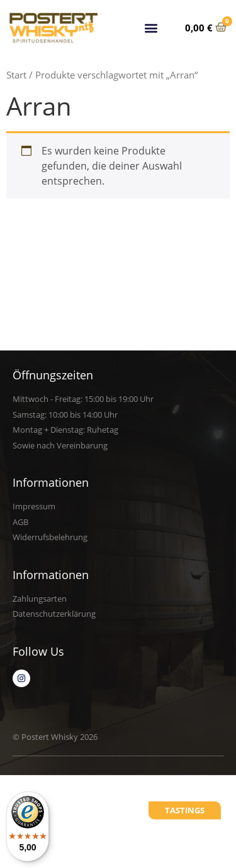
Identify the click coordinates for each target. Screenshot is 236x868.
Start (16, 75)
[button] (151, 27)
